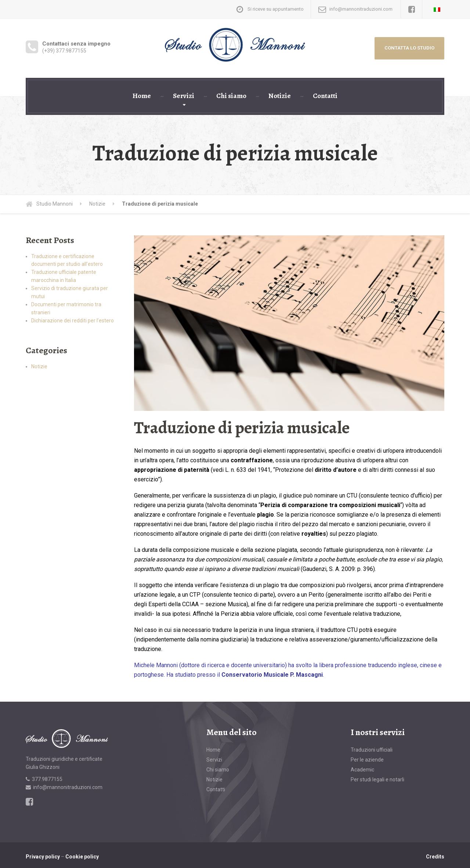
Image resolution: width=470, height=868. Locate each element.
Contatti (325, 96)
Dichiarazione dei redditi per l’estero (73, 321)
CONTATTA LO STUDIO (409, 48)
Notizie (280, 96)
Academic (362, 770)
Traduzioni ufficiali (372, 750)
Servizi (184, 96)
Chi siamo (231, 96)
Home (142, 96)
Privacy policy (43, 857)
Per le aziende (367, 760)
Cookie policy (82, 857)
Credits (435, 857)
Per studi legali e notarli (377, 780)
